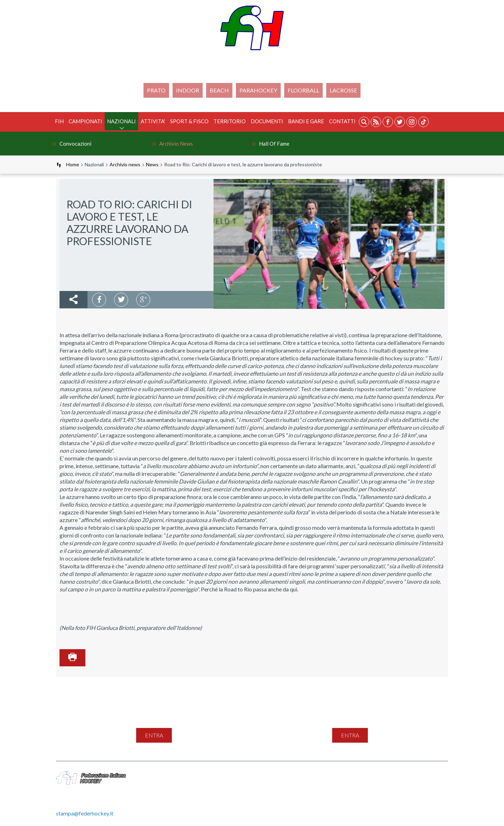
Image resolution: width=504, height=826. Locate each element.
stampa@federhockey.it (85, 813)
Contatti (342, 121)
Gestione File (236, 783)
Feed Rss (301, 775)
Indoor (188, 90)
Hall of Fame (274, 144)
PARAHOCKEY (258, 90)
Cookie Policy (376, 775)
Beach (219, 90)
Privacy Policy (335, 775)
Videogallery (415, 775)
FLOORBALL (303, 90)
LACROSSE (343, 90)
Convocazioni (75, 144)
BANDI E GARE (306, 121)
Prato (156, 90)
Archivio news (176, 144)
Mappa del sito (238, 775)
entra (154, 735)
